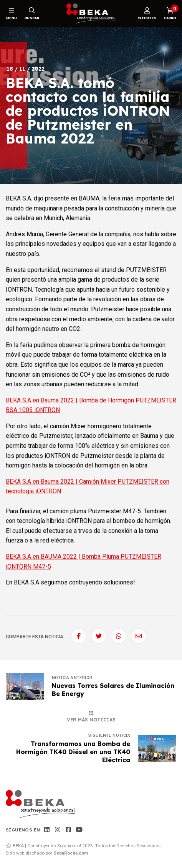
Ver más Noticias (91, 717)
